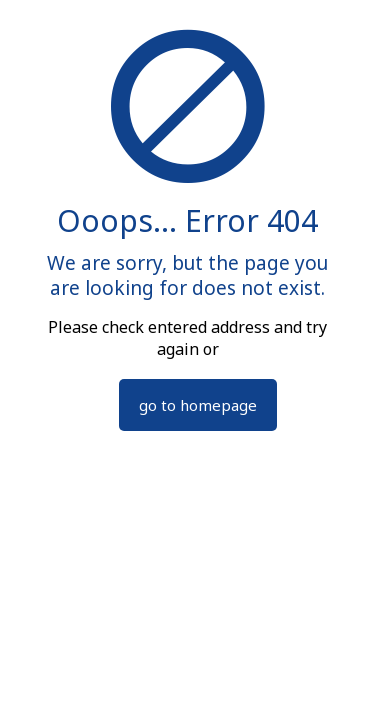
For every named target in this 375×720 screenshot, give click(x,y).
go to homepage (198, 405)
